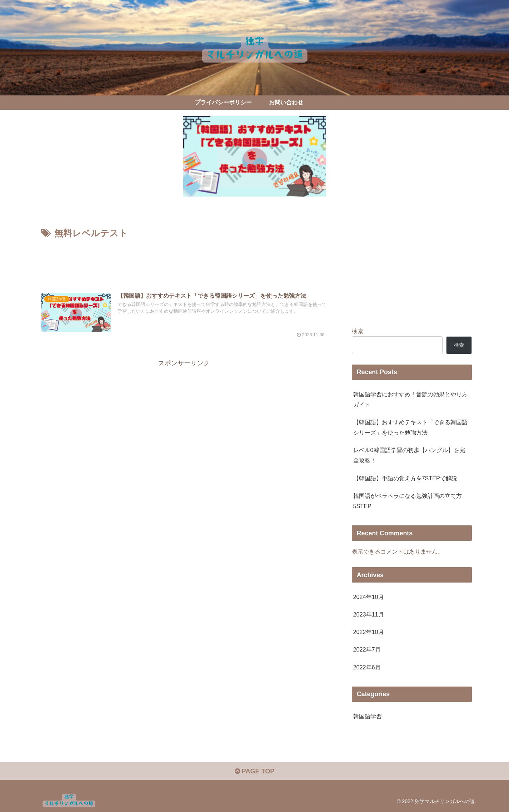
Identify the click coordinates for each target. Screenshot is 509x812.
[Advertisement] (184, 261)
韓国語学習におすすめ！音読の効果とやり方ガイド (410, 399)
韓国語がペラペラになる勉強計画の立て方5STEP (408, 501)
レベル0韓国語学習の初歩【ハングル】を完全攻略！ (409, 455)
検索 (358, 331)
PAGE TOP (254, 771)
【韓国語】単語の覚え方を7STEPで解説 (405, 478)
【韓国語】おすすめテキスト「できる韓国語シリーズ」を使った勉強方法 (410, 427)
